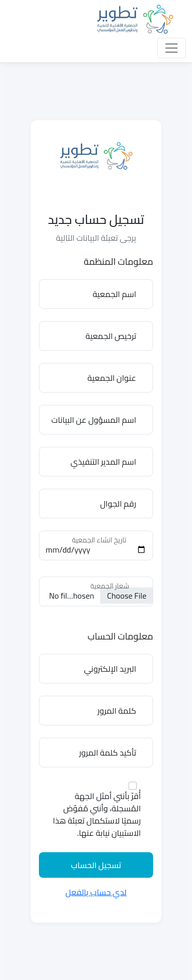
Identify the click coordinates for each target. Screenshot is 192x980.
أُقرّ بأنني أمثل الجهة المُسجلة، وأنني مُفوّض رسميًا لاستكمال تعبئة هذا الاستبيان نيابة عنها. (97, 814)
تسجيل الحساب (96, 865)
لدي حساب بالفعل (96, 892)
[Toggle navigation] (172, 48)
